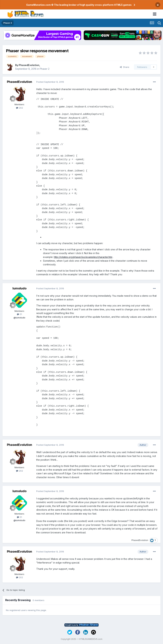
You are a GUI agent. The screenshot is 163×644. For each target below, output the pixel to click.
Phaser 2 (45, 69)
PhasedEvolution (29, 65)
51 (19, 314)
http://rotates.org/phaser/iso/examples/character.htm (83, 257)
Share (125, 67)
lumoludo (19, 288)
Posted (50, 82)
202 (19, 108)
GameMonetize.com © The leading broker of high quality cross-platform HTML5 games (79, 5)
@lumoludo (19, 318)
